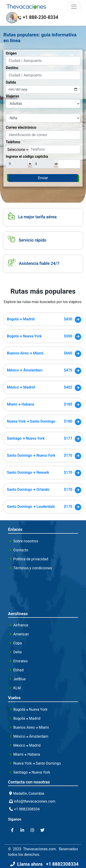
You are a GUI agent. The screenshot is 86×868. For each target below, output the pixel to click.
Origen (11, 53)
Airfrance (21, 625)
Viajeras (12, 96)
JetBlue (19, 679)
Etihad (18, 670)
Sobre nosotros (26, 541)
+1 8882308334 (27, 809)
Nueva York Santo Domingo (37, 763)
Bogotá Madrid (27, 718)
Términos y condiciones (33, 568)
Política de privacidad (31, 559)
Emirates (21, 661)
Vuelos (14, 698)
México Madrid (27, 745)
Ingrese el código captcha (27, 156)
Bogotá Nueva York (30, 709)
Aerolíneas (18, 614)
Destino (12, 68)
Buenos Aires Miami (31, 727)
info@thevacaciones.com (35, 801)
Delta (18, 652)
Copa (18, 643)
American (21, 634)
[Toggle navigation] (74, 7)
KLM (17, 688)
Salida (11, 82)
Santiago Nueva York (32, 772)
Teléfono (13, 142)
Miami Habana (27, 754)
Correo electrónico (21, 127)
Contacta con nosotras (29, 782)
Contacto (21, 550)
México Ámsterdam (31, 736)
